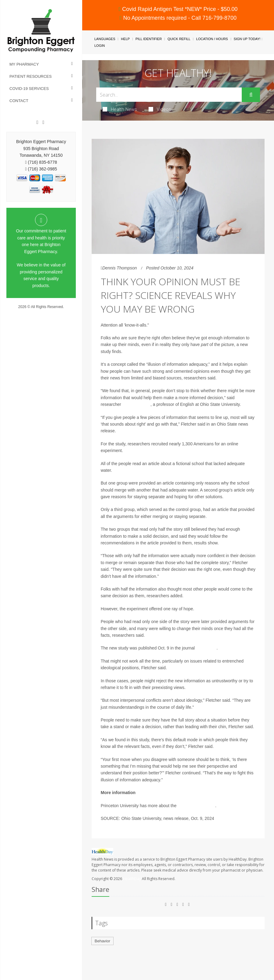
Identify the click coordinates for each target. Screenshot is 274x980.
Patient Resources (31, 76)
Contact (19, 101)
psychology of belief (197, 806)
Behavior (102, 941)
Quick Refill (179, 39)
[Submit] (251, 95)
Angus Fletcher (136, 404)
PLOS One (206, 648)
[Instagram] (43, 122)
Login (100, 46)
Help (125, 39)
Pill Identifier (149, 39)
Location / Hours (212, 39)
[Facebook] (37, 122)
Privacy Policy (41, 313)
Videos (160, 109)
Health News (120, 109)
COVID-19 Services (29, 89)
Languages (105, 39)
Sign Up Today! (247, 39)
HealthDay (132, 879)
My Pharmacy (24, 64)
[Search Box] (169, 95)
